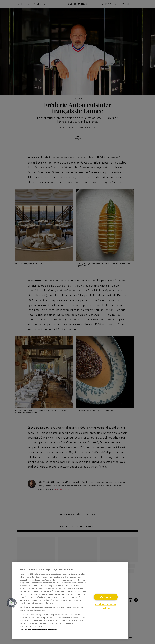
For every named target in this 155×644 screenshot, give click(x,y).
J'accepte (106, 597)
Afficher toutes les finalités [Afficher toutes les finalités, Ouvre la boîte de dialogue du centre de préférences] (106, 606)
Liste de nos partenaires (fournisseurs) (38, 630)
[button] (12, 603)
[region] (70, 601)
